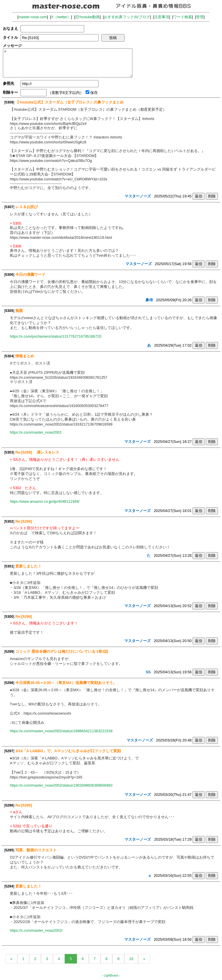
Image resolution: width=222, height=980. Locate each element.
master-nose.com (33, 17)
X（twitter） (61, 17)
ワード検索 (183, 17)
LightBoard (111, 976)
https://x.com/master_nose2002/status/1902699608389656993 (61, 785)
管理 (200, 17)
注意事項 (162, 17)
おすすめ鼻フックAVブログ (127, 17)
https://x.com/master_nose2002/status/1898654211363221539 (61, 731)
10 (131, 959)
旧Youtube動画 (88, 17)
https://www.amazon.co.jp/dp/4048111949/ (45, 501)
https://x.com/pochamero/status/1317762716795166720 (56, 336)
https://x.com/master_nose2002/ (36, 930)
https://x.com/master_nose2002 (36, 432)
